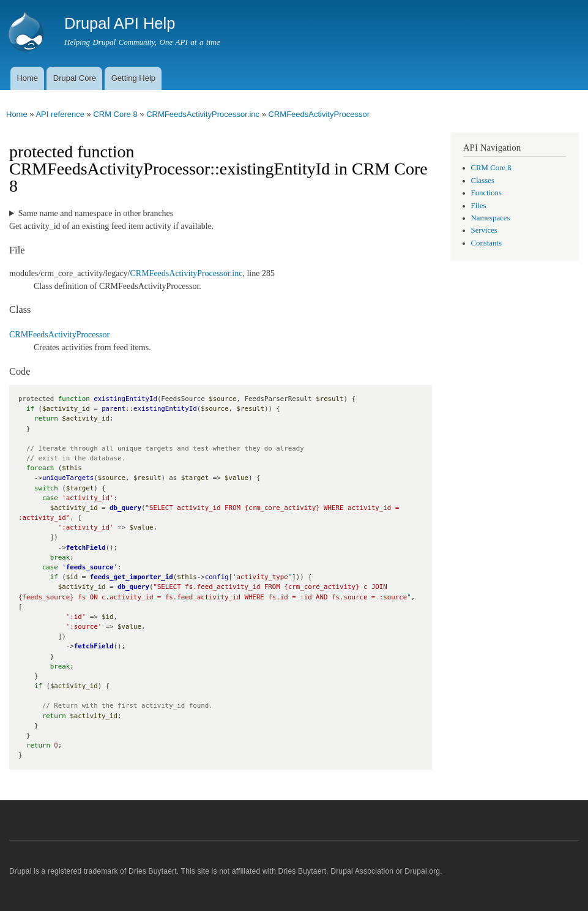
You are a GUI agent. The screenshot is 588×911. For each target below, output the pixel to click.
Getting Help (133, 78)
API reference (60, 114)
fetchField (86, 548)
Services (484, 230)
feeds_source (90, 567)
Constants (486, 243)
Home (27, 78)
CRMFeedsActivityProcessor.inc (203, 114)
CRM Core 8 (115, 114)
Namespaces (491, 218)
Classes (483, 181)
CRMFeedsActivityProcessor (319, 114)
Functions (486, 193)
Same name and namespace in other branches (96, 213)
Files (479, 206)
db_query (125, 508)
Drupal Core (75, 78)
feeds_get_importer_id (132, 577)
